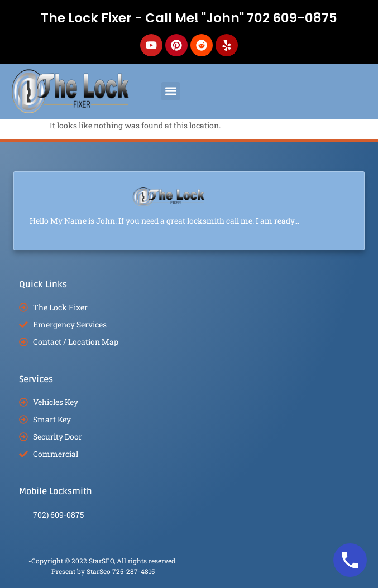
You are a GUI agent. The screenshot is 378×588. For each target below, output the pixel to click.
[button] (171, 91)
